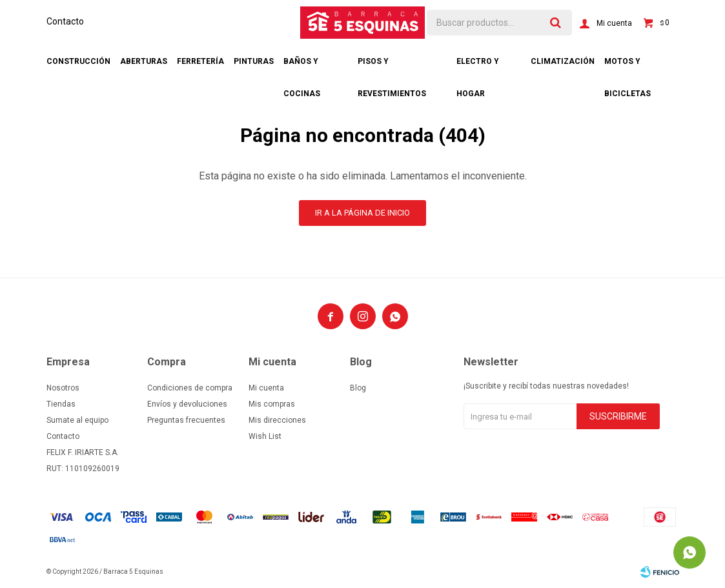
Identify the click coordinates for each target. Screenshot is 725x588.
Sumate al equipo (77, 420)
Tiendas (61, 404)
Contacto (65, 21)
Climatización (563, 61)
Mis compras (272, 404)
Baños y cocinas (302, 67)
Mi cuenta (266, 388)
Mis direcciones (277, 420)
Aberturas (144, 61)
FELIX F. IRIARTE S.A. (83, 452)
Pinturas (254, 61)
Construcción (78, 61)
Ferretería (200, 61)
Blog (358, 388)
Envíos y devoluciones (187, 404)
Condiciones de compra (190, 388)
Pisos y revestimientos (392, 67)
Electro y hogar (478, 67)
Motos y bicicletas (628, 67)
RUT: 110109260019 (83, 469)
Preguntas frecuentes (186, 420)
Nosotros (63, 388)
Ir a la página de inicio (362, 213)
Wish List (265, 436)
